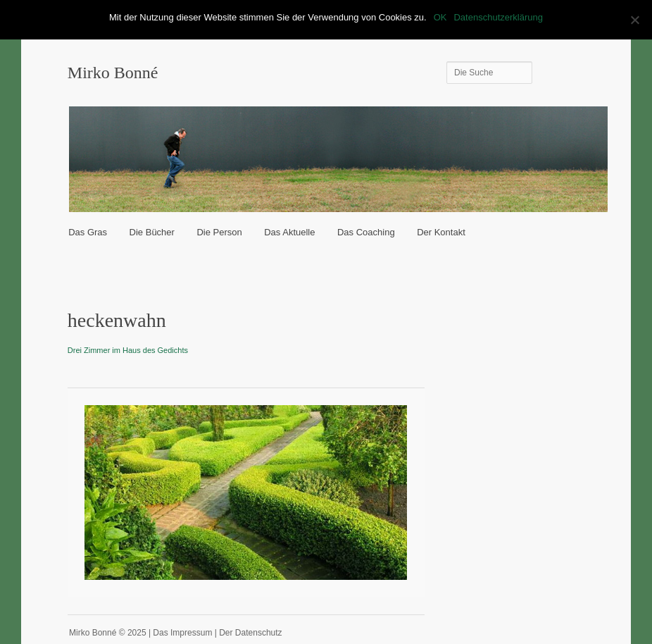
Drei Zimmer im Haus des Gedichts (128, 350)
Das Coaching (366, 232)
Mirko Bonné (113, 73)
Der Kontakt (441, 232)
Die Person (219, 232)
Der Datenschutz (250, 633)
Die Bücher (152, 232)
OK (440, 17)
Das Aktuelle (289, 232)
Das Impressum (182, 633)
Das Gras (88, 232)
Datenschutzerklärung (498, 17)
